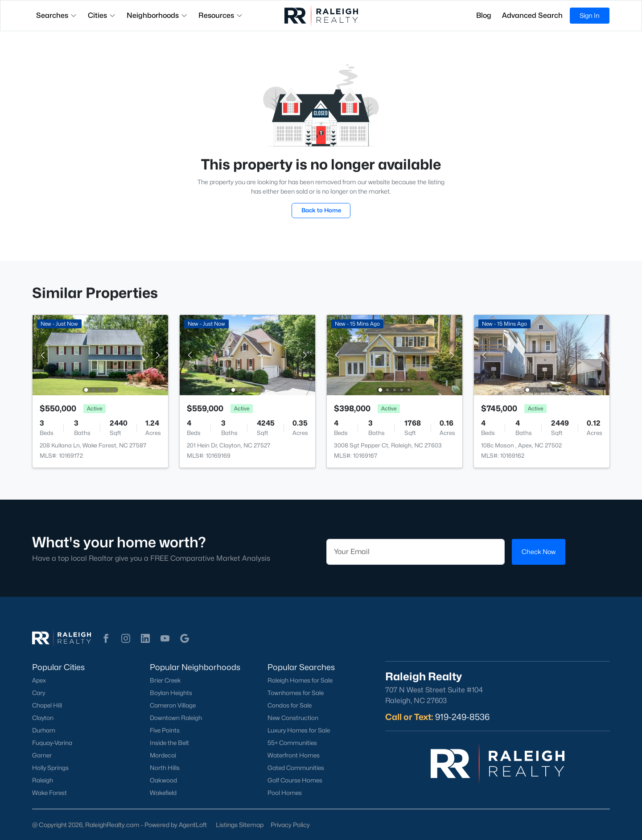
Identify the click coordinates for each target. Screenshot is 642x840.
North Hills (165, 768)
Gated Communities (296, 768)
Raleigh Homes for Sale (300, 680)
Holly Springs (50, 768)
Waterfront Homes (294, 755)
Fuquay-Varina (52, 743)
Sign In (590, 15)
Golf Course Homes (295, 780)
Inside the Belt (169, 743)
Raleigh (43, 780)
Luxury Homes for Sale (299, 730)
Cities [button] (102, 15)
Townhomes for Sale (296, 693)
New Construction (293, 718)
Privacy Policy (290, 825)
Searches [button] (57, 15)
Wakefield (163, 793)
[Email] (416, 552)
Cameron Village (173, 705)
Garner (42, 755)
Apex (39, 680)
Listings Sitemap (240, 825)
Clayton (43, 718)
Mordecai (163, 755)
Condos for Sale (290, 705)
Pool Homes (285, 793)
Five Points (165, 730)
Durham (44, 730)
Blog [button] (484, 15)
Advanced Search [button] (532, 15)
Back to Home (321, 210)
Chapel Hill (47, 705)
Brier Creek (165, 680)
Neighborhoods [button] (157, 15)
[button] (106, 638)
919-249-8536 (462, 717)
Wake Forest (49, 793)
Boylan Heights (171, 693)
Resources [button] (221, 15)
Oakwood (163, 780)
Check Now (539, 552)
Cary (39, 693)
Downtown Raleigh (176, 718)
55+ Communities (292, 743)
